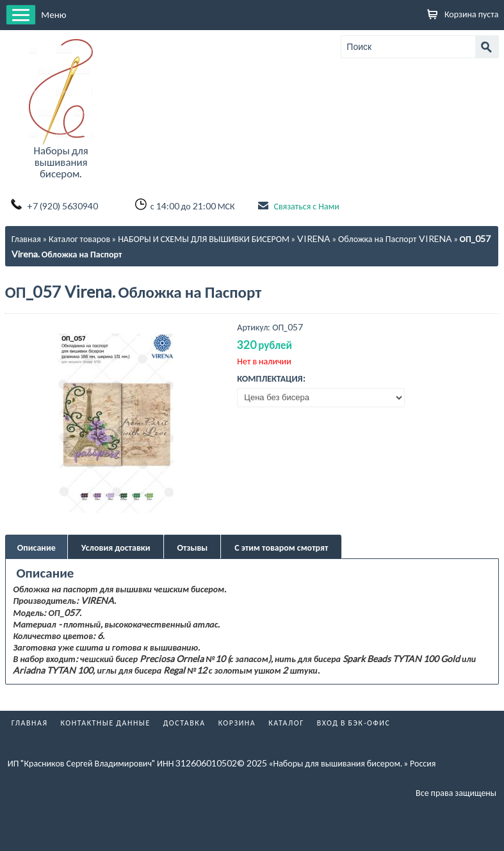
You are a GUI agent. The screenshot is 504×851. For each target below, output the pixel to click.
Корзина (237, 723)
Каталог (286, 723)
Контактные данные (106, 723)
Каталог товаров (79, 239)
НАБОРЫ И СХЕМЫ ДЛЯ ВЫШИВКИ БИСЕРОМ (204, 239)
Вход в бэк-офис (354, 723)
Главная (26, 239)
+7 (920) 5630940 (62, 206)
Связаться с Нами (306, 206)
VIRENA (314, 239)
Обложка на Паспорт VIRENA (395, 239)
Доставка (184, 723)
